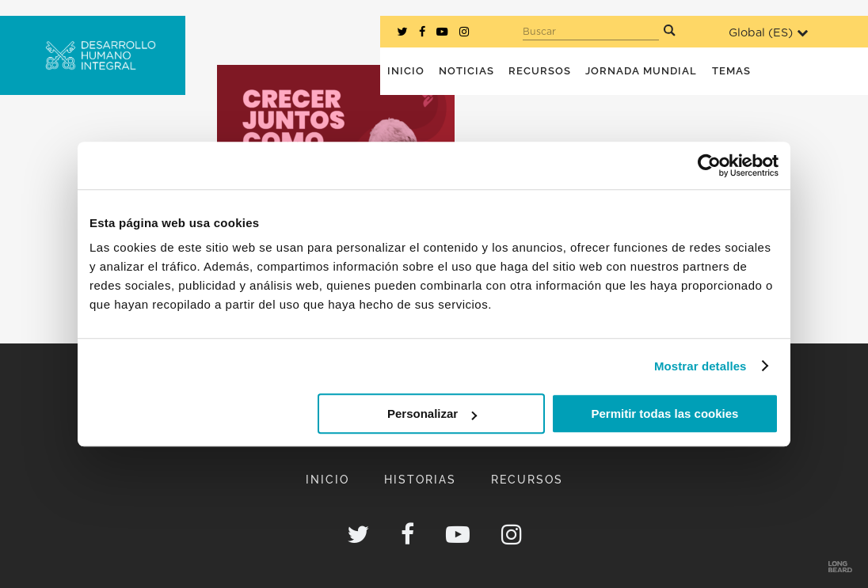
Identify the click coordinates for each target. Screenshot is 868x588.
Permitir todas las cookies (664, 413)
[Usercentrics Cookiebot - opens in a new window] (709, 165)
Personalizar (432, 413)
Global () (768, 33)
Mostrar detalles (700, 366)
